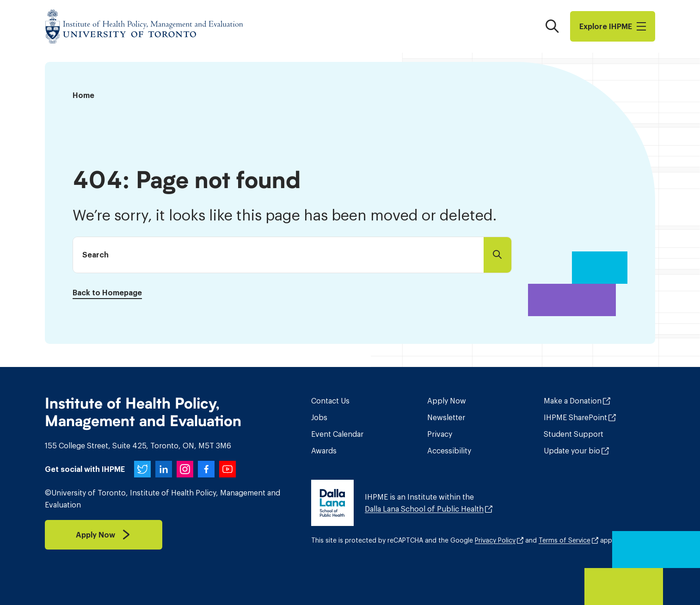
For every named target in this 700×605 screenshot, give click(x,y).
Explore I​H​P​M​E (613, 26)
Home (83, 95)
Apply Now (447, 401)
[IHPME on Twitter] (142, 469)
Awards (324, 451)
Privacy (440, 434)
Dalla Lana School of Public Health (424, 509)
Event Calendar (337, 434)
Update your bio (572, 451)
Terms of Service (565, 540)
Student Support (574, 434)
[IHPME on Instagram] (185, 469)
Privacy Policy (495, 540)
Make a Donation (573, 401)
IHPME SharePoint (575, 417)
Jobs (319, 417)
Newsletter (446, 417)
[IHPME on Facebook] (206, 469)
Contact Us (330, 401)
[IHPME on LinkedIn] (164, 469)
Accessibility (449, 451)
